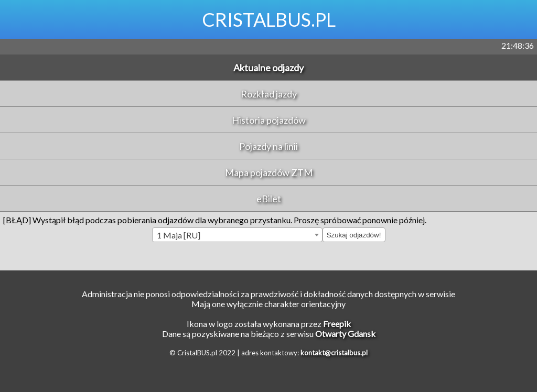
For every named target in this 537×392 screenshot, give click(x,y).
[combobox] (237, 235)
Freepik (337, 324)
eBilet (269, 199)
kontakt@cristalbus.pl (334, 353)
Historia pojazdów (269, 120)
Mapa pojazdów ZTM (269, 172)
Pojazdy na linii (268, 146)
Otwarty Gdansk (345, 334)
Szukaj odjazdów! (354, 235)
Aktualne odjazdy (268, 68)
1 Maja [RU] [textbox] (179, 235)
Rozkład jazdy (269, 94)
